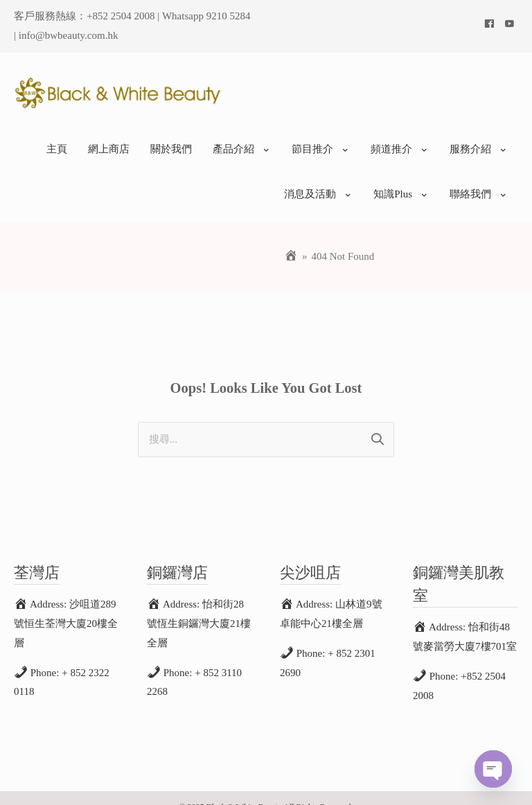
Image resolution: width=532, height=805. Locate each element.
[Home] (291, 238)
